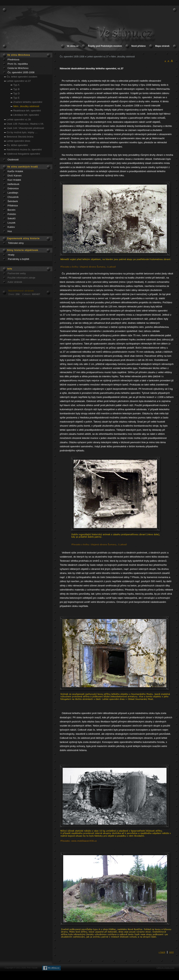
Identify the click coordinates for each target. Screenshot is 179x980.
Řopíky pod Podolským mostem (105, 46)
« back (162, 952)
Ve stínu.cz (73, 46)
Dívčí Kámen (15, 176)
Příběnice (13, 206)
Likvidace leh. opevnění (26, 115)
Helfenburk (13, 184)
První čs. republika (18, 64)
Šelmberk (13, 201)
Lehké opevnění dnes (18, 141)
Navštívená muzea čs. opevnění (24, 149)
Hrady (11, 255)
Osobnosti (13, 160)
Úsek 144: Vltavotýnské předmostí (25, 128)
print (171, 952)
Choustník (13, 197)
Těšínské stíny (16, 243)
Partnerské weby (17, 273)
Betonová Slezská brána (20, 137)
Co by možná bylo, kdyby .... (22, 132)
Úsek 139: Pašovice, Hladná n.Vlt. (25, 124)
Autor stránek (15, 282)
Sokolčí (11, 218)
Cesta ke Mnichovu (18, 68)
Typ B (16, 89)
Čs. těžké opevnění (17, 145)
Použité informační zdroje (21, 278)
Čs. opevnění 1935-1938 (21, 72)
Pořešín (12, 214)
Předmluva (13, 60)
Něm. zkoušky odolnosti (26, 106)
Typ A (16, 85)
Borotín (11, 210)
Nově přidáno (139, 46)
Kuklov (11, 227)
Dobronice (13, 188)
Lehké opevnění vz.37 (19, 81)
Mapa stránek (162, 46)
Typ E (16, 98)
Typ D (16, 93)
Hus (10, 231)
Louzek (11, 223)
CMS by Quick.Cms (165, 968)
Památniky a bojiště (18, 259)
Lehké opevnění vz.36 (19, 119)
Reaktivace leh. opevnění (27, 111)
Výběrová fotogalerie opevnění (23, 154)
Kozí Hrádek (14, 180)
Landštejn (13, 193)
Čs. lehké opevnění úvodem (22, 77)
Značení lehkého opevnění (28, 102)
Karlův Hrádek (15, 171)
